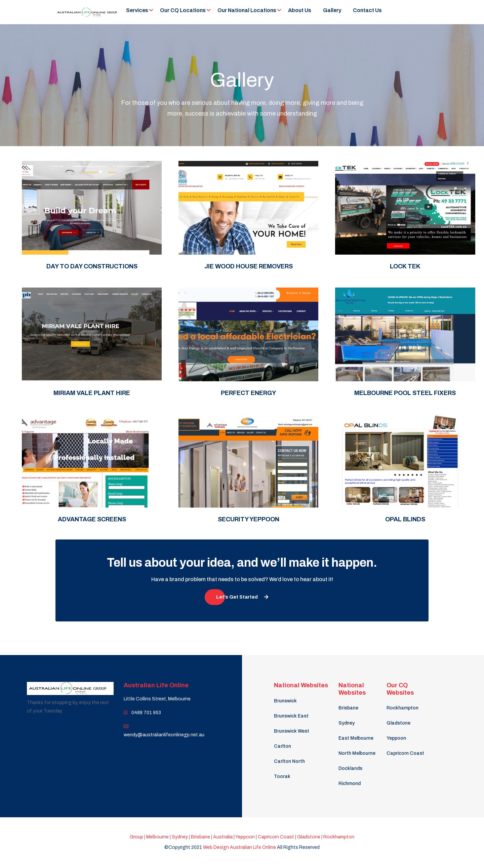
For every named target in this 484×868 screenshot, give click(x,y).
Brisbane (348, 708)
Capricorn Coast (405, 753)
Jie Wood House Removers (249, 266)
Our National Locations (247, 10)
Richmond (350, 784)
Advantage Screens (92, 519)
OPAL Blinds (405, 519)
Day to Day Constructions (92, 266)
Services (137, 10)
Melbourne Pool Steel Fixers (405, 393)
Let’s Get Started (242, 597)
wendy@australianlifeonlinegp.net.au (164, 735)
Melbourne (157, 837)
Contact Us (367, 10)
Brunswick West (292, 731)
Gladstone (398, 723)
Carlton (283, 746)
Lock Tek (405, 266)
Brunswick (285, 701)
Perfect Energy (248, 393)
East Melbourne (356, 738)
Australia (223, 837)
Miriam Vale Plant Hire (92, 393)
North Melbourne (357, 753)
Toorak (282, 776)
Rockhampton (402, 708)
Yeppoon (396, 738)
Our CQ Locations (183, 10)
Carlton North (289, 761)
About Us (300, 10)
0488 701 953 (146, 713)
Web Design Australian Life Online (240, 847)
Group (136, 837)
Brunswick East (291, 716)
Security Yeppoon (249, 519)
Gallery (332, 10)
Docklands (350, 768)
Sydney (347, 723)
